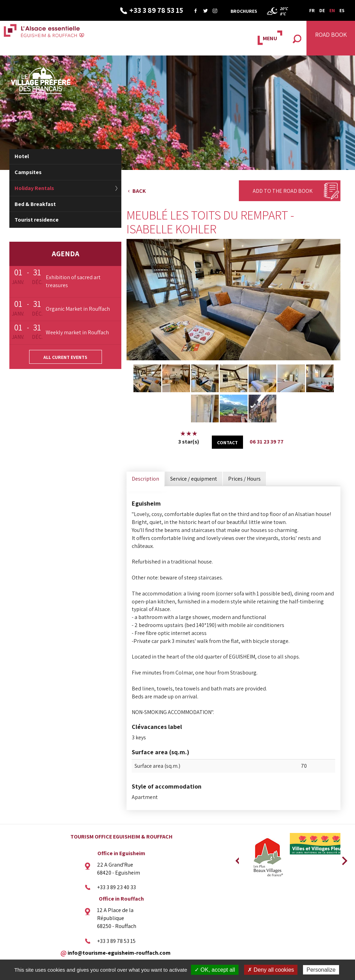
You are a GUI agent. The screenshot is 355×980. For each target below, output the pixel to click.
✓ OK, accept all (215, 970)
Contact (227, 442)
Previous (237, 859)
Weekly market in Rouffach (77, 332)
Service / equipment (194, 479)
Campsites (28, 172)
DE (322, 10)
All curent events (65, 357)
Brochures (244, 11)
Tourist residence (37, 220)
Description (145, 479)
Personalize (321, 970)
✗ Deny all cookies (271, 970)
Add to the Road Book (283, 191)
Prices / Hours (244, 479)
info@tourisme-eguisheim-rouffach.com (119, 952)
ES (342, 10)
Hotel (22, 156)
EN (332, 10)
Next (342, 859)
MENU (270, 38)
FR (312, 10)
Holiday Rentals (34, 188)
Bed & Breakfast (35, 204)
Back (139, 191)
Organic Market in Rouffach (78, 309)
